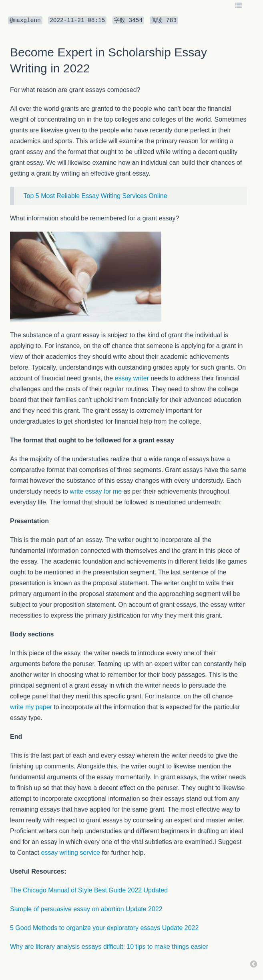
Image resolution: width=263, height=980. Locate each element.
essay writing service (70, 853)
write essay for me (96, 491)
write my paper (31, 707)
